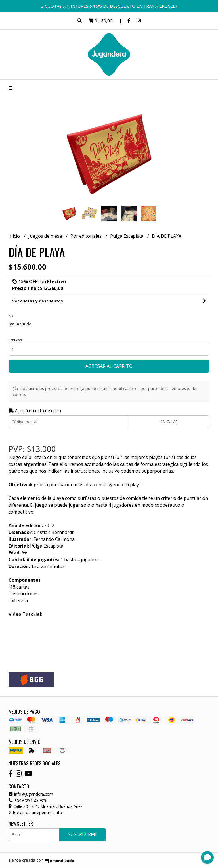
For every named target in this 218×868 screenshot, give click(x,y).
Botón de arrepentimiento (35, 812)
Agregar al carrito (109, 366)
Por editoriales (87, 236)
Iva (11, 316)
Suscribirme (83, 834)
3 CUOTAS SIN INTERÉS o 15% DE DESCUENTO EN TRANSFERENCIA (109, 6)
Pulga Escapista (127, 236)
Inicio (15, 236)
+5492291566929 (27, 800)
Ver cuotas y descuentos (38, 301)
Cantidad (15, 340)
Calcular (169, 422)
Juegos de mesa (46, 236)
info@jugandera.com (31, 794)
